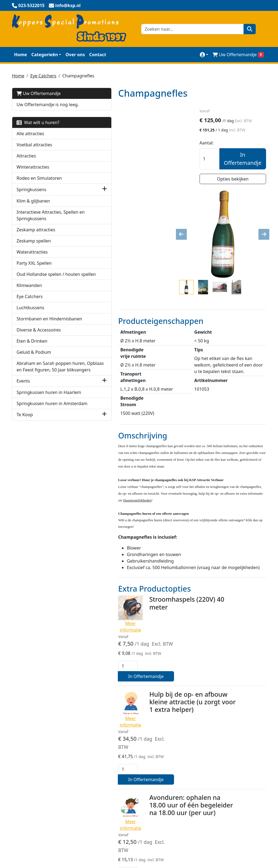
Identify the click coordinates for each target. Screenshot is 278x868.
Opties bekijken (237, 179)
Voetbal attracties (34, 151)
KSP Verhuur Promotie (121, 751)
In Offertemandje (243, 159)
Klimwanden (29, 304)
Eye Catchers (43, 75)
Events (23, 419)
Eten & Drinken (32, 366)
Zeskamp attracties (36, 242)
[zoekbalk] (191, 29)
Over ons (75, 54)
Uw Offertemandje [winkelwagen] (238, 54)
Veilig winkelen (114, 740)
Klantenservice (201, 751)
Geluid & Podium (34, 377)
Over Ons (195, 740)
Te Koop (25, 466)
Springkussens (31, 195)
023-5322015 (28, 843)
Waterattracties (32, 264)
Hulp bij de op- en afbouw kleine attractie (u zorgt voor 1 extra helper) (153, 555)
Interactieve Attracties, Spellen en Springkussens (40, 224)
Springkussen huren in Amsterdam (40, 452)
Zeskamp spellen (34, 253)
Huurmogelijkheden (206, 773)
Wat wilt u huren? (38, 128)
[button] (63, 195)
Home (20, 54)
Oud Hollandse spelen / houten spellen (40, 290)
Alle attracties (30, 140)
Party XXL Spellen (34, 275)
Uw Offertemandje (39, 93)
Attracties (26, 162)
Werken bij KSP (201, 784)
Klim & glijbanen (33, 207)
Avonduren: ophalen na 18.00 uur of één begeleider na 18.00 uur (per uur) (154, 613)
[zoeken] (247, 29)
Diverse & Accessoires (39, 355)
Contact (97, 54)
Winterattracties (33, 173)
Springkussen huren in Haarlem (40, 434)
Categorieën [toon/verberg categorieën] (45, 54)
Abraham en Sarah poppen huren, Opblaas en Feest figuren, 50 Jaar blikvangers (41, 398)
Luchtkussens (30, 326)
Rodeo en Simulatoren (39, 184)
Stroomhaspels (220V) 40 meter (147, 494)
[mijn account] (204, 54)
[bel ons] (28, 5)
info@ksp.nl (62, 843)
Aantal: (214, 143)
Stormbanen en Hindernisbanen (33, 341)
